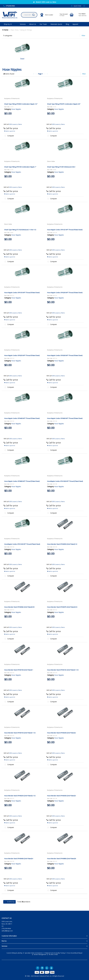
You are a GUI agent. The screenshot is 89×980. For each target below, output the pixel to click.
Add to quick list (10, 131)
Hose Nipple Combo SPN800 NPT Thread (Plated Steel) (22, 481)
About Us (33, 24)
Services (23, 24)
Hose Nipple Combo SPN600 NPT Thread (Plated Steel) (65, 418)
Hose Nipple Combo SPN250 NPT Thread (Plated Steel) (22, 355)
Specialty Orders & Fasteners (34, 953)
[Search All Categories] (29, 15)
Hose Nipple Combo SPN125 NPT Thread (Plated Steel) (65, 230)
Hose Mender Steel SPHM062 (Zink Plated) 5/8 (19, 607)
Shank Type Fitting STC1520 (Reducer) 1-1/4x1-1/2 (20, 230)
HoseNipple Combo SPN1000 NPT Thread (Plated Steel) (65, 481)
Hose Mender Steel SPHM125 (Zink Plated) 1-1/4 (63, 670)
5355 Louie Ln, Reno (15, 124)
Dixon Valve (51, 161)
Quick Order (77, 6)
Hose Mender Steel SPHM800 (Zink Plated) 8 (61, 859)
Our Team (43, 24)
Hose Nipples (16, 109)
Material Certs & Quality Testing (55, 953)
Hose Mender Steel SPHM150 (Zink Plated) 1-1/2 (20, 733)
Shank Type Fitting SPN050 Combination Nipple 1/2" (21, 104)
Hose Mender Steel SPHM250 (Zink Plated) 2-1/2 (20, 796)
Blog (67, 24)
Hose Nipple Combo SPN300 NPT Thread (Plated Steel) (65, 355)
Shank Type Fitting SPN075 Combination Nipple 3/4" (64, 104)
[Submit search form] (33, 15)
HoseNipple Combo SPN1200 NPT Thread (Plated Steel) (22, 544)
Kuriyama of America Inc (12, 98)
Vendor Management (40, 954)
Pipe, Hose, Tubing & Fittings (21, 30)
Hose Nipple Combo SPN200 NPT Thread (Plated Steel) (65, 293)
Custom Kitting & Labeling (14, 953)
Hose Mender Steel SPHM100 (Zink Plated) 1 (19, 670)
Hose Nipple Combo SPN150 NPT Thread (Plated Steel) (22, 293)
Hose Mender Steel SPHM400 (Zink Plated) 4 (19, 859)
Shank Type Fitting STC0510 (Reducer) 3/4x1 (61, 167)
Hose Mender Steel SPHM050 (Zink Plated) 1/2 (62, 544)
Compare (9, 136)
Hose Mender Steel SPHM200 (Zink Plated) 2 (61, 733)
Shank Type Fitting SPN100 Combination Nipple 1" (20, 167)
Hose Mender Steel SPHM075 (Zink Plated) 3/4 (62, 607)
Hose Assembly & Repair (75, 953)
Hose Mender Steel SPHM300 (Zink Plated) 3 (61, 796)
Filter (83, 36)
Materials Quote (56, 24)
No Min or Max (53, 954)
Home (5, 30)
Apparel (75, 24)
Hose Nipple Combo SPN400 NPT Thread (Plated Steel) (22, 418)
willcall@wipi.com (7, 931)
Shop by (7, 24)
